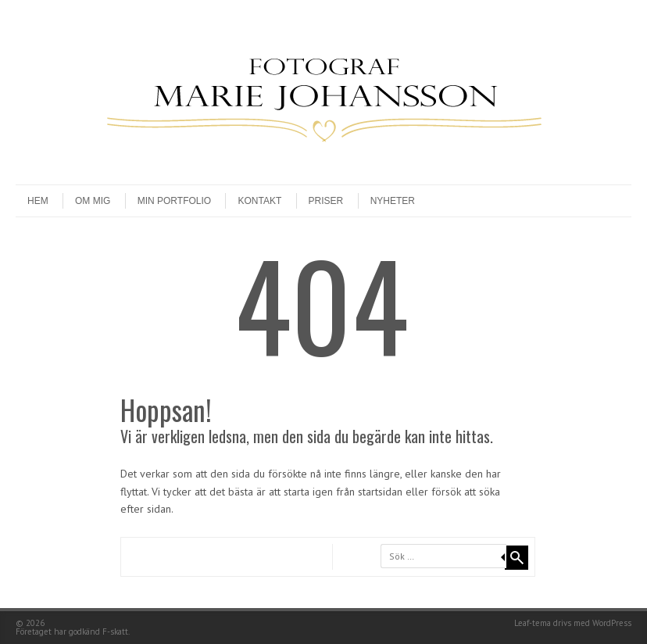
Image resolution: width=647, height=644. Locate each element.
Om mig (93, 201)
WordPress (612, 623)
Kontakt (259, 201)
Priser (326, 201)
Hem (38, 201)
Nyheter (393, 201)
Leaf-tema (533, 623)
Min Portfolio (174, 201)
